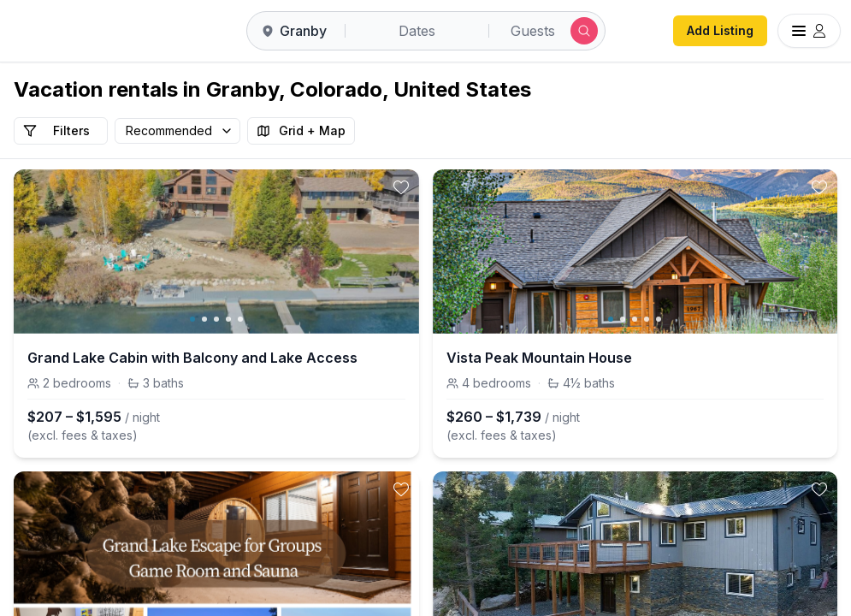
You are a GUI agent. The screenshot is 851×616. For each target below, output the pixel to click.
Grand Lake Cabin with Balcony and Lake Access (192, 358)
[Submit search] (584, 31)
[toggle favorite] (401, 187)
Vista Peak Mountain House (539, 358)
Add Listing (720, 30)
